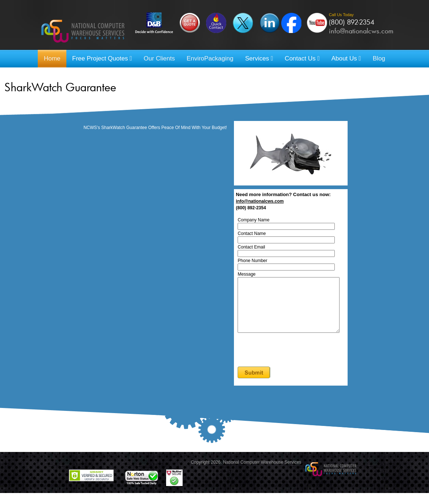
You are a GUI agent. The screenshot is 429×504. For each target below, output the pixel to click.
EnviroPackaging (210, 58)
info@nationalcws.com (361, 31)
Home (52, 58)
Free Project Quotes (102, 58)
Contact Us (302, 58)
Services (259, 58)
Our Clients (159, 58)
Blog (379, 58)
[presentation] (295, 361)
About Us (346, 58)
